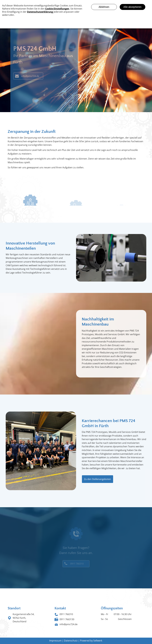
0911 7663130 (67, 619)
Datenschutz (71, 641)
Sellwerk (98, 641)
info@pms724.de (69, 624)
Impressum (55, 641)
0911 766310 (66, 614)
